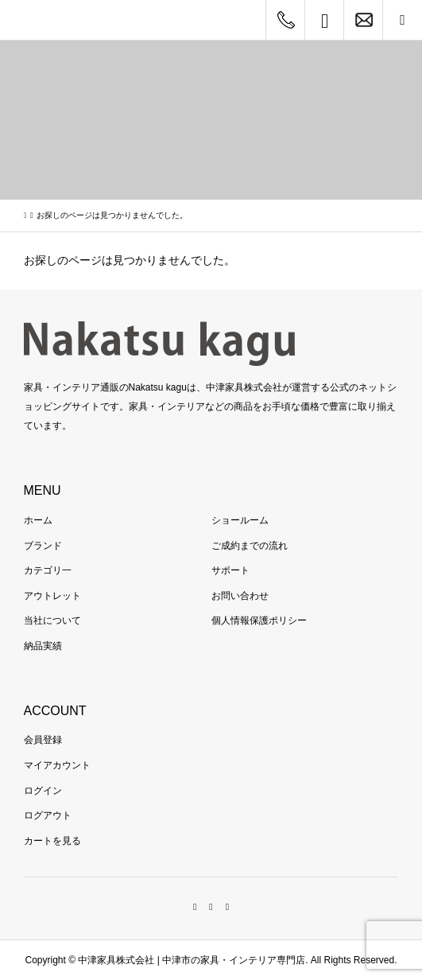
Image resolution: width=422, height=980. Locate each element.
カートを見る (52, 841)
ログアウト (48, 815)
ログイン (43, 791)
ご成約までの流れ (250, 546)
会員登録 (43, 740)
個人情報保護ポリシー (259, 620)
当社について (52, 620)
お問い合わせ (240, 596)
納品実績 (43, 646)
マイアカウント (57, 765)
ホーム (38, 520)
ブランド (43, 546)
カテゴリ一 (48, 570)
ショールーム (240, 520)
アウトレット (52, 596)
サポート (230, 570)
